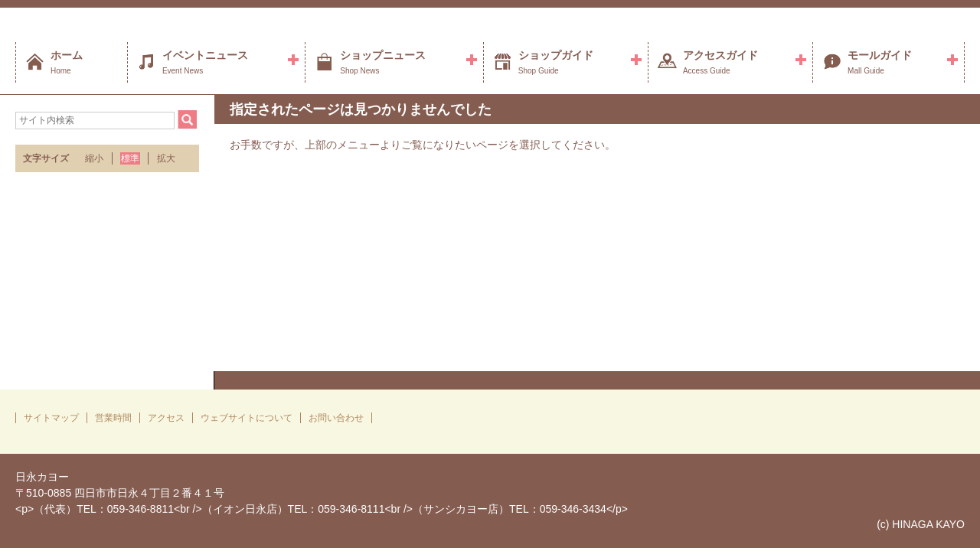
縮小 (94, 158)
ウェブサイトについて (247, 418)
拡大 (166, 158)
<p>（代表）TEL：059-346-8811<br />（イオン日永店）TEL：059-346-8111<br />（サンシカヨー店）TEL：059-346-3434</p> (322, 509)
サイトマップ (51, 418)
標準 (130, 158)
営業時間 (113, 418)
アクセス (166, 418)
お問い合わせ (336, 418)
